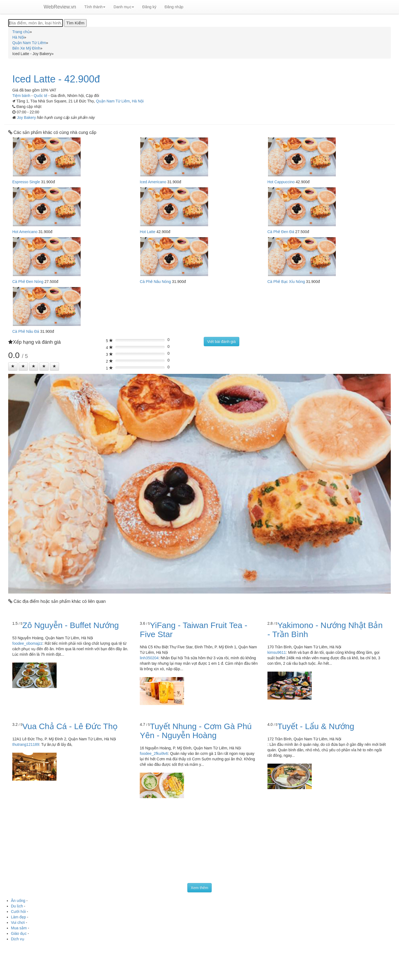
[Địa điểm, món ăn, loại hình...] (36, 23)
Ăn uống (18, 901)
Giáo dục (19, 933)
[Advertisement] (200, 842)
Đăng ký (149, 7)
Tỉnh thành (95, 7)
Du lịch (17, 906)
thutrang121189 (26, 744)
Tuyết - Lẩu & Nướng (316, 726)
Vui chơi (18, 922)
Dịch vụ (18, 939)
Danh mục (124, 7)
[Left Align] (13, 366)
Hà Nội (138, 101)
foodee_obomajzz (27, 643)
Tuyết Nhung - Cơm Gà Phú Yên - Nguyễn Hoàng (196, 731)
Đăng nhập (174, 7)
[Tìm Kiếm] (75, 23)
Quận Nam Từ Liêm (113, 101)
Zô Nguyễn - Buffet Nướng (71, 625)
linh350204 (149, 658)
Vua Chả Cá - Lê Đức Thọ (70, 726)
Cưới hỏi (18, 912)
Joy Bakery (27, 118)
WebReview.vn (60, 7)
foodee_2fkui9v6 (154, 753)
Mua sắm (19, 928)
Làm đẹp (18, 917)
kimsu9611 (277, 652)
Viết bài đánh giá (222, 342)
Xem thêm (200, 888)
